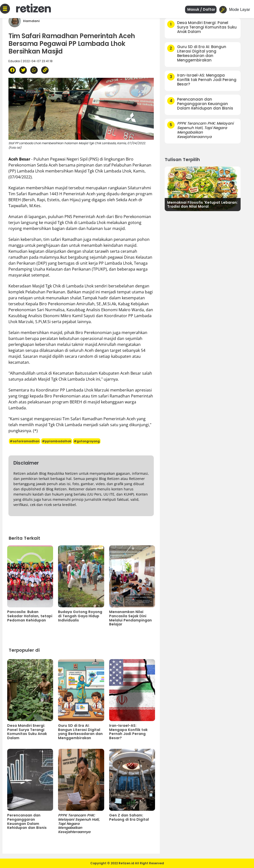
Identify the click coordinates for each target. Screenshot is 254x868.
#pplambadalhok (57, 441)
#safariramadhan (25, 441)
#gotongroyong (87, 441)
